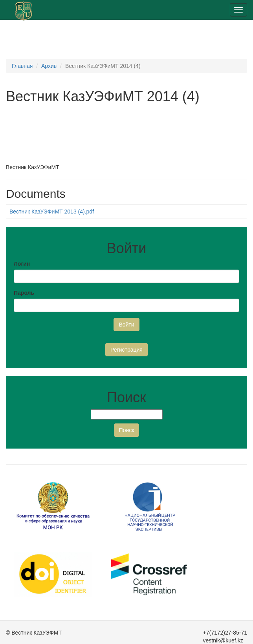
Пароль (24, 293)
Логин (22, 264)
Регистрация (126, 350)
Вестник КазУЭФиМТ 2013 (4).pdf (52, 212)
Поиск (127, 430)
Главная (22, 66)
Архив (49, 66)
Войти (126, 325)
